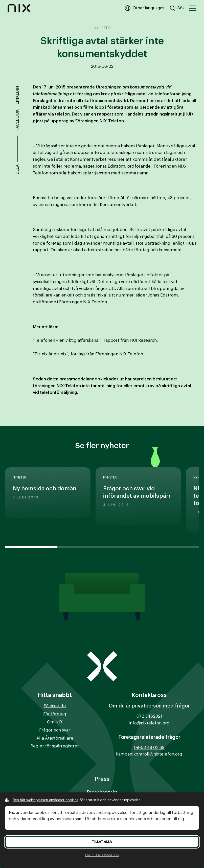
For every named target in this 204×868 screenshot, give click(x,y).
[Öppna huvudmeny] (193, 8)
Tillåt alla (102, 842)
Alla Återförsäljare (55, 738)
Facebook (17, 120)
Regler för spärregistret (55, 746)
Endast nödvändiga (102, 855)
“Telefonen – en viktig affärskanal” (67, 340)
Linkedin (17, 95)
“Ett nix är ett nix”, (51, 354)
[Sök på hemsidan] (177, 8)
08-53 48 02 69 (149, 748)
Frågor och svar (55, 730)
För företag (55, 714)
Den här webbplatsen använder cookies (46, 800)
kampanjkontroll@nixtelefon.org (149, 754)
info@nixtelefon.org (149, 723)
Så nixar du (55, 706)
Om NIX (55, 722)
